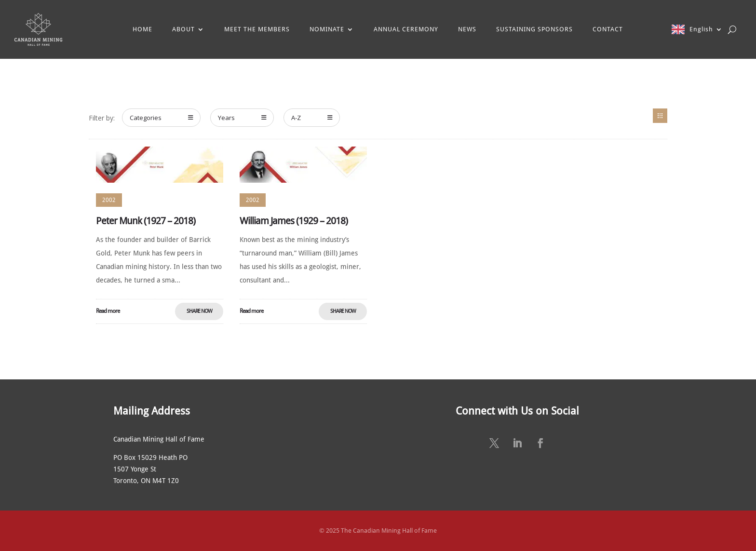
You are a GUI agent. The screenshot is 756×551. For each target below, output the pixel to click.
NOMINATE (327, 29)
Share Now (199, 311)
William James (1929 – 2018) (294, 221)
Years (242, 118)
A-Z (312, 118)
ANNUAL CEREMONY (406, 29)
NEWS (467, 29)
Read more (108, 311)
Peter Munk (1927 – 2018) (146, 221)
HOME (142, 29)
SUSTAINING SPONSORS (534, 29)
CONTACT (608, 29)
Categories (162, 118)
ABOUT (183, 29)
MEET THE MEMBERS (257, 29)
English (701, 29)
